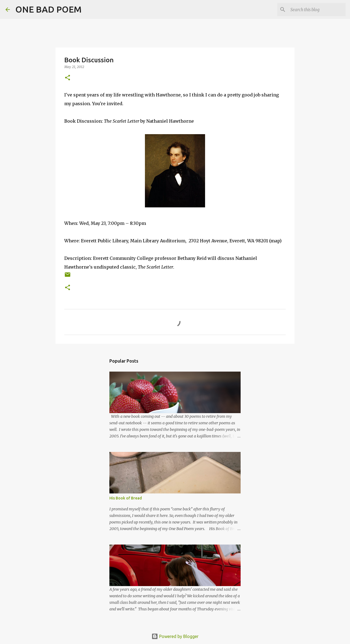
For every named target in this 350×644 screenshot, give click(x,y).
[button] (68, 78)
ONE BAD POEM (48, 9)
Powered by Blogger (175, 636)
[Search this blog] (317, 10)
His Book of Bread (126, 498)
